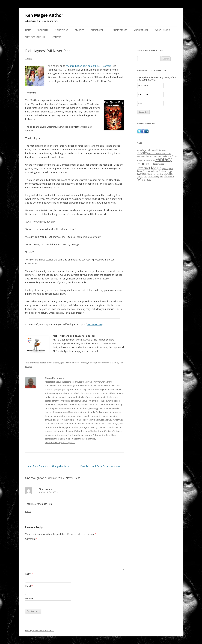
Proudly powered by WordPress (40, 631)
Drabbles (79, 30)
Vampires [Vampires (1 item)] (164, 176)
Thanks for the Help (35, 37)
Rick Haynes (94, 363)
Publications (61, 30)
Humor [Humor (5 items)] (144, 164)
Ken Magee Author (44, 15)
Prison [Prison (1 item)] (140, 171)
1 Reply (29, 58)
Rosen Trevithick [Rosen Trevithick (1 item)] (160, 171)
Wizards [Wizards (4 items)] (144, 179)
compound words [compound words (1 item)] (145, 156)
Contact (57, 37)
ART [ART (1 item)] (157, 150)
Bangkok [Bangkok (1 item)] (162, 150)
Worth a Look (162, 30)
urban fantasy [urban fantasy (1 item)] (154, 176)
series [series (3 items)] (142, 173)
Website (29, 598)
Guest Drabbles (99, 30)
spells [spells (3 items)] (168, 173)
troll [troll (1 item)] (146, 176)
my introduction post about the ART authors (89, 66)
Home (28, 30)
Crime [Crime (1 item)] (174, 156)
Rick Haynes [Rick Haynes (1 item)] (148, 171)
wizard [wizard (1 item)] (171, 176)
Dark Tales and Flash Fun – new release (102, 466)
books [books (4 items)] (143, 153)
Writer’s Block (141, 30)
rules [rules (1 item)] (170, 171)
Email (29, 586)
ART (51, 363)
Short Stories (120, 30)
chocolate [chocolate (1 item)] (153, 154)
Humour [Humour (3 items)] (158, 164)
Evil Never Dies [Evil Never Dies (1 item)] (149, 160)
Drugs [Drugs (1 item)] (140, 160)
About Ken (42, 30)
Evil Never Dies (95, 324)
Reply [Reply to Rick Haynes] (28, 511)
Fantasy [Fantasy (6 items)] (163, 159)
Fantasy (83, 363)
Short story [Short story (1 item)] (152, 174)
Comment (31, 539)
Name (29, 574)
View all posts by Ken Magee (60, 443)
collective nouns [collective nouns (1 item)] (164, 154)
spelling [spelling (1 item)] (160, 174)
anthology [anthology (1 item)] (151, 150)
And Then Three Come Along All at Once (47, 466)
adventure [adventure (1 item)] (142, 150)
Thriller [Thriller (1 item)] (140, 176)
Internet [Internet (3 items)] (144, 168)
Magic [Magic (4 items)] (156, 168)
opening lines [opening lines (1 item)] (168, 169)
